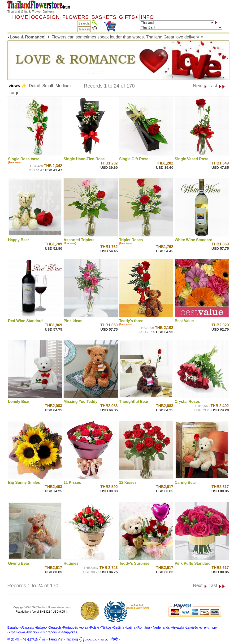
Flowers (76, 17)
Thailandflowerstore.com (53, 607)
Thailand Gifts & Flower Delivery (31, 12)
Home (20, 17)
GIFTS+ (129, 17)
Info (147, 17)
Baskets (104, 17)
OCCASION (45, 17)
